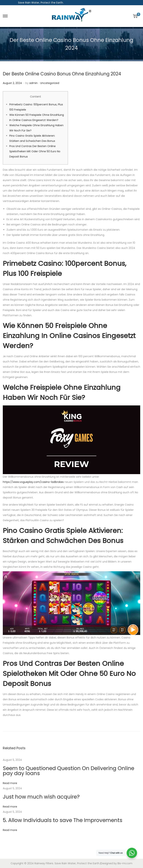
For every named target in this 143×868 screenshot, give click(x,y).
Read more (10, 783)
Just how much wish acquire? (41, 797)
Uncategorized (50, 83)
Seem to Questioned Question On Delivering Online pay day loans (69, 771)
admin (33, 83)
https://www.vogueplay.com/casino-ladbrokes (33, 482)
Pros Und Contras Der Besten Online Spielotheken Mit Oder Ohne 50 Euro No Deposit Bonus (35, 151)
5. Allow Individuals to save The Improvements (63, 820)
